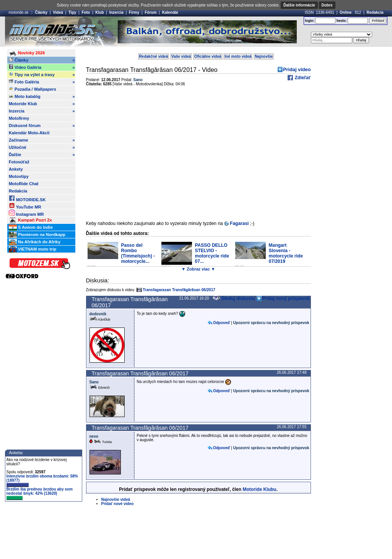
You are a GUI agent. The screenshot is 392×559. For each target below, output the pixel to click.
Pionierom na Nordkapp (37, 235)
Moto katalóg (42, 96)
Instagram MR (26, 213)
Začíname (42, 140)
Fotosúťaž (19, 162)
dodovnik (98, 314)
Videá (58, 12)
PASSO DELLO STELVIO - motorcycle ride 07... (212, 253)
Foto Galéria (42, 82)
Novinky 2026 (27, 53)
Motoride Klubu (259, 489)
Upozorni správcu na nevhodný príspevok (271, 323)
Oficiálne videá (208, 56)
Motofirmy (19, 118)
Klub (99, 12)
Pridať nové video (118, 504)
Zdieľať (302, 78)
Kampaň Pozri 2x (30, 220)
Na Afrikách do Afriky (35, 242)
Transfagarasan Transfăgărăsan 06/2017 (179, 290)
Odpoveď (221, 323)
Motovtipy (19, 176)
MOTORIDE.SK (27, 198)
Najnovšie (264, 56)
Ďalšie (42, 155)
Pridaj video (297, 69)
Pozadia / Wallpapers (33, 89)
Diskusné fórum (42, 125)
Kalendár (170, 12)
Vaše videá (181, 56)
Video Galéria (42, 67)
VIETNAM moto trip (33, 249)
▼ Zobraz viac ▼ (198, 269)
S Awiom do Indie (31, 228)
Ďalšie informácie (299, 5)
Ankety (16, 169)
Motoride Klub (42, 104)
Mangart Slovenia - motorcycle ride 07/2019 (286, 253)
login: (310, 21)
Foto (86, 12)
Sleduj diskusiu (234, 298)
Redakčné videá (154, 56)
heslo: (342, 21)
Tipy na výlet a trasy (42, 75)
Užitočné (42, 147)
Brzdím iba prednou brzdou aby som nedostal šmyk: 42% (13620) (40, 494)
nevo (94, 436)
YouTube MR (25, 206)
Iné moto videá (238, 56)
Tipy (72, 12)
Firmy (134, 12)
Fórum (150, 12)
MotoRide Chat (24, 184)
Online (346, 12)
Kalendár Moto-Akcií (29, 133)
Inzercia (116, 12)
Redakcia (375, 12)
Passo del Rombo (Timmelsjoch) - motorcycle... (138, 253)
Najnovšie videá (116, 500)
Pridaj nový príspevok (286, 298)
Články (41, 12)
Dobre (327, 5)
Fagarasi (239, 223)
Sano (138, 80)
